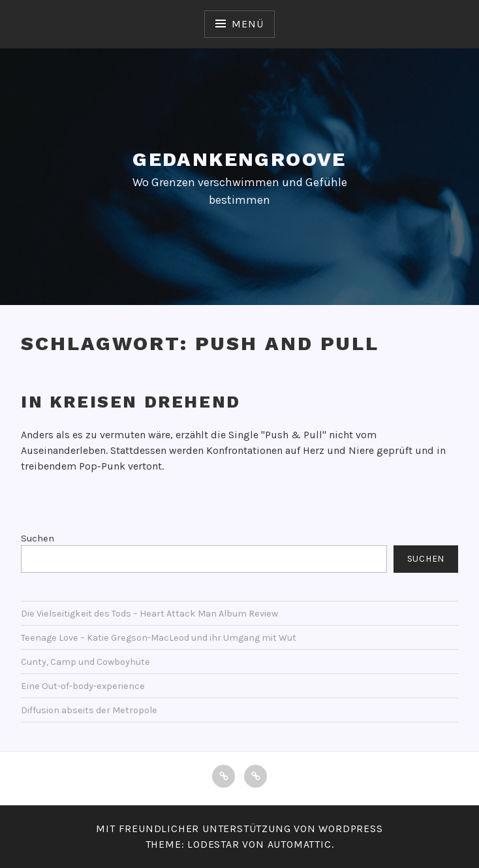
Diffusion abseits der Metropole (89, 710)
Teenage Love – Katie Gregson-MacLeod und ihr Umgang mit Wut (159, 638)
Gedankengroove (239, 159)
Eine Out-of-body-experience (83, 686)
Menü (247, 24)
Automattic (300, 844)
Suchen (38, 538)
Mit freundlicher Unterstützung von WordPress (239, 828)
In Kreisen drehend (131, 402)
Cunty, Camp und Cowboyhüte (85, 662)
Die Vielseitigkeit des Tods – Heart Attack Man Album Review (149, 614)
